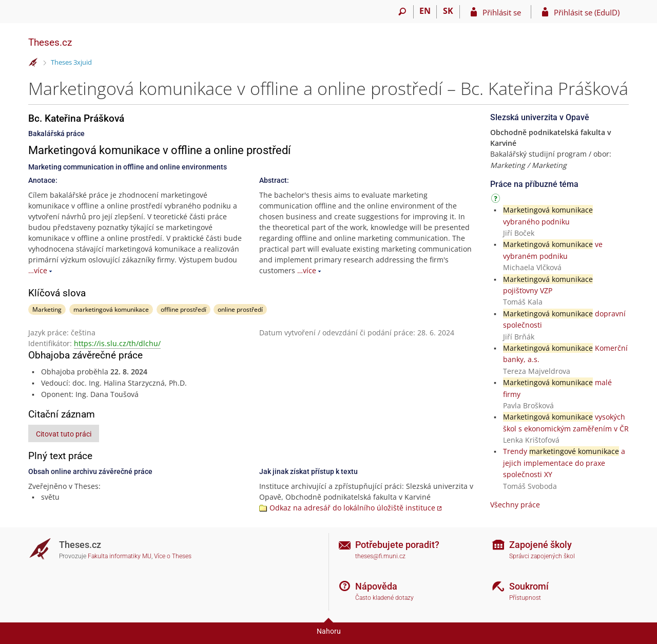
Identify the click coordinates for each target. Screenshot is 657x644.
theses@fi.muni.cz (380, 556)
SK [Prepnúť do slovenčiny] (448, 11)
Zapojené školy (540, 545)
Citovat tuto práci (64, 434)
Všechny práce (515, 505)
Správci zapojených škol (542, 556)
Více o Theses (173, 556)
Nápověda (376, 586)
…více (38, 270)
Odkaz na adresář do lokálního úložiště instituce (352, 508)
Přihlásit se (502, 12)
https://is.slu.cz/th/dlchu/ (117, 343)
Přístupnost (525, 598)
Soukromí (529, 586)
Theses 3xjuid (71, 62)
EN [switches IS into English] (425, 11)
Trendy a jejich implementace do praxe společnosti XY (564, 463)
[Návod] (497, 200)
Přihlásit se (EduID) (587, 12)
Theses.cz (50, 42)
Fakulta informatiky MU (120, 556)
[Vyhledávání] (402, 12)
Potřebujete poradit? (397, 545)
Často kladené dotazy (384, 598)
